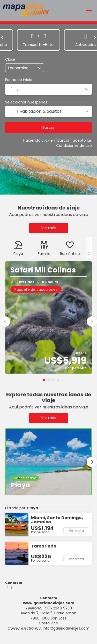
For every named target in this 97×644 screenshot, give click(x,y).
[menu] (89, 11)
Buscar (48, 127)
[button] (3, 37)
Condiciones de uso (74, 146)
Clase (10, 59)
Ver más (49, 228)
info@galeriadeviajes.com (66, 628)
